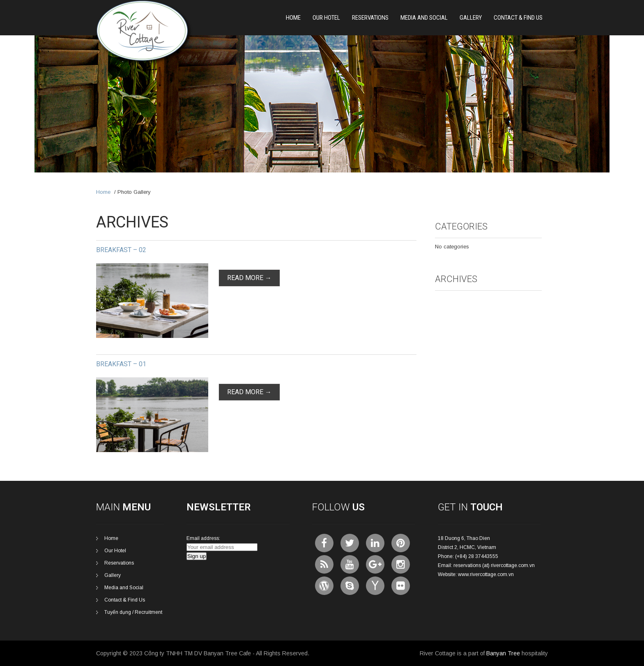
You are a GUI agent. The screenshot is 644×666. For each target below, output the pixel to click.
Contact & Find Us (518, 18)
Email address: (203, 538)
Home (293, 18)
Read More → (249, 278)
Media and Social (424, 18)
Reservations (370, 18)
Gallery (471, 18)
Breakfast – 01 (121, 364)
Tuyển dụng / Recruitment (133, 612)
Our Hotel (326, 18)
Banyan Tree (503, 653)
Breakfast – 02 (121, 250)
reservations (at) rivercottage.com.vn (494, 565)
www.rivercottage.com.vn (486, 574)
